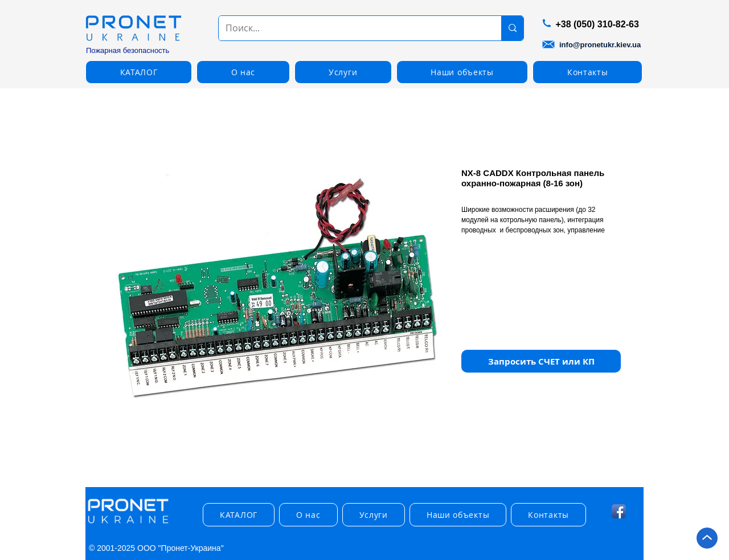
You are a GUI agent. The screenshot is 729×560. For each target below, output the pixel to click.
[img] (128, 524)
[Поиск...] (351, 28)
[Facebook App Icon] (619, 511)
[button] (139, 72)
